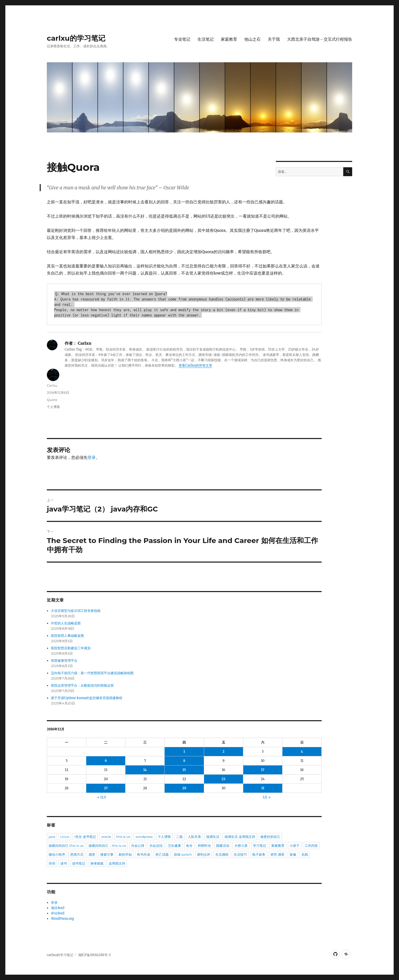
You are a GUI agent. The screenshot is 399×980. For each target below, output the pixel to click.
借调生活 (213, 837)
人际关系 (194, 837)
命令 (189, 846)
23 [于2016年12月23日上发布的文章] (224, 779)
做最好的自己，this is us (107, 846)
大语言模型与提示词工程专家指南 (76, 611)
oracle (106, 837)
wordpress (144, 837)
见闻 (305, 854)
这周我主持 (117, 863)
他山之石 (252, 39)
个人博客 (53, 407)
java (52, 837)
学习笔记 (260, 846)
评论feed (58, 913)
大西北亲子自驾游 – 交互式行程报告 (320, 39)
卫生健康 (174, 846)
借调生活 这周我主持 (240, 837)
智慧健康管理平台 (64, 661)
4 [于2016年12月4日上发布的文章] (302, 752)
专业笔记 (182, 39)
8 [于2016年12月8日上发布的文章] (184, 761)
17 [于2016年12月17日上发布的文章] (263, 770)
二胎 (179, 837)
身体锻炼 (97, 863)
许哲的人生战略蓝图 (66, 623)
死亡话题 (162, 854)
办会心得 (138, 846)
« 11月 (102, 797)
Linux (65, 837)
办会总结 (156, 846)
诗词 (52, 863)
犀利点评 (204, 854)
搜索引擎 (107, 854)
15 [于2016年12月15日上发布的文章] (184, 770)
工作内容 (311, 846)
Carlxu (52, 385)
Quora (52, 400)
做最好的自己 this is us (66, 846)
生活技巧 (240, 854)
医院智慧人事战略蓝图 (67, 636)
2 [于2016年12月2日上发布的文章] (223, 752)
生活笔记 (206, 39)
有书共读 (144, 854)
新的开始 (125, 854)
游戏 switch (183, 854)
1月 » (267, 797)
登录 (92, 457)
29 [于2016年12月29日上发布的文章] (184, 788)
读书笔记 (79, 863)
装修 (293, 854)
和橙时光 (204, 846)
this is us (123, 837)
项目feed (58, 908)
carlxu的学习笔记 (76, 38)
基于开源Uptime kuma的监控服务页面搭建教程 (87, 698)
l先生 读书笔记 (85, 837)
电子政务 (259, 854)
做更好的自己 (270, 837)
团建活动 (223, 846)
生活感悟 (222, 854)
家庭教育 (229, 39)
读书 (64, 863)
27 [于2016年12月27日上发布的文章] (106, 788)
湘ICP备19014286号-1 (95, 955)
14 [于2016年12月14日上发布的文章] (145, 770)
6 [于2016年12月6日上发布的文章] (106, 761)
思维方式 (77, 854)
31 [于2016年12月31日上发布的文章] (263, 788)
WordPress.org (62, 919)
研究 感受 (277, 854)
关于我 (274, 39)
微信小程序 (57, 854)
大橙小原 (241, 846)
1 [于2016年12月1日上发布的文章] (184, 752)
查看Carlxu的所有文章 (195, 365)
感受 (92, 854)
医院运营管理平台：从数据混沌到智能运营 (82, 685)
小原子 (295, 846)
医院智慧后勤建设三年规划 (71, 648)
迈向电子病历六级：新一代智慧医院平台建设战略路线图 (92, 673)
